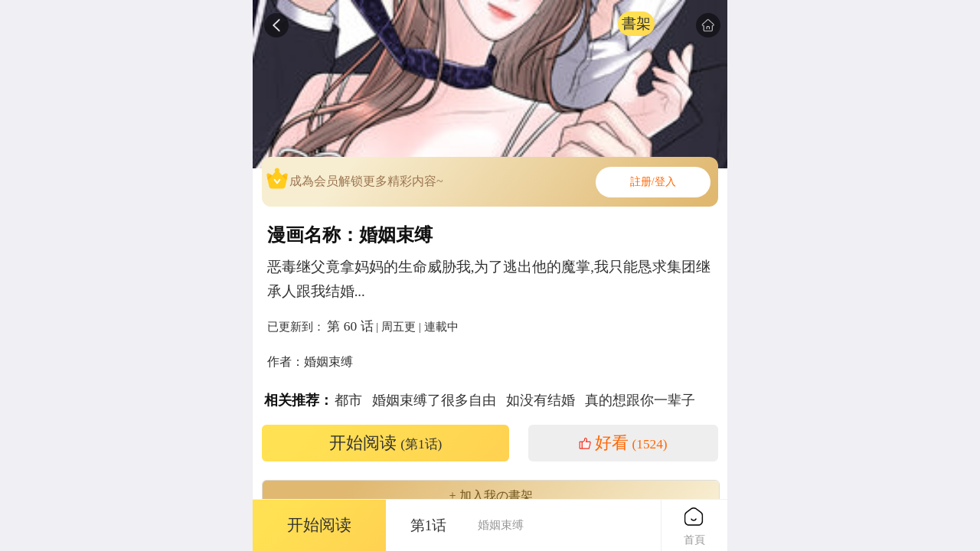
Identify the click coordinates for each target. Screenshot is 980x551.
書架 (636, 23)
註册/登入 (653, 182)
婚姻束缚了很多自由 (434, 400)
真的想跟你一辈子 (640, 400)
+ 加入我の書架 (490, 496)
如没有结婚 (541, 400)
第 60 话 (350, 326)
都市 (348, 400)
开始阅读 (386, 443)
